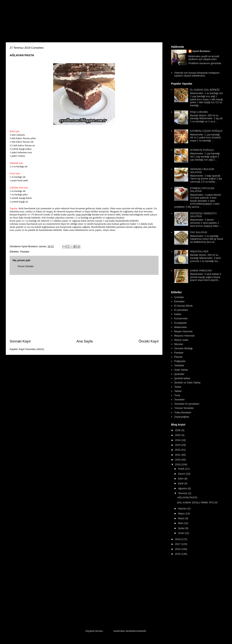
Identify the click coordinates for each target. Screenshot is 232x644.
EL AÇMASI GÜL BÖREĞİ (205, 90)
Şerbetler (179, 374)
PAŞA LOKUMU (199, 112)
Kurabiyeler (181, 323)
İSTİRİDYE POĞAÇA (202, 150)
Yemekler (179, 400)
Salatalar (179, 365)
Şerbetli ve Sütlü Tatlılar (187, 383)
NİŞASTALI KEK (199, 251)
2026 (178, 430)
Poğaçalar (180, 361)
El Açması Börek (183, 306)
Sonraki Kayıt (20, 341)
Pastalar (25, 252)
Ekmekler (179, 301)
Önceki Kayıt (149, 341)
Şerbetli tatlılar (182, 378)
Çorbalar (179, 297)
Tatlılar (178, 391)
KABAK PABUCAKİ (201, 271)
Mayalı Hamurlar (183, 331)
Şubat (182, 528)
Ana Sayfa (85, 341)
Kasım (182, 474)
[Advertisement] (84, 307)
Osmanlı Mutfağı (183, 348)
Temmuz (183, 493)
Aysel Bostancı (201, 51)
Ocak (181, 533)
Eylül (181, 483)
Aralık (182, 469)
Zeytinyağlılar (182, 417)
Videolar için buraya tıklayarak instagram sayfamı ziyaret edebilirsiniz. (197, 74)
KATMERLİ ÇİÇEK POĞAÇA (206, 131)
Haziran (183, 508)
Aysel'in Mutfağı (48, 23)
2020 (178, 460)
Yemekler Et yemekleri (187, 404)
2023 (178, 445)
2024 (178, 440)
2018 (178, 539)
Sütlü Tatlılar (181, 370)
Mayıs (182, 514)
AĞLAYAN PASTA (187, 497)
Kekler (178, 314)
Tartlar (178, 387)
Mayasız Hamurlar (184, 336)
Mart (181, 523)
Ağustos (183, 488)
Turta (177, 395)
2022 (178, 450)
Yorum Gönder (26, 266)
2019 (178, 464)
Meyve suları (181, 340)
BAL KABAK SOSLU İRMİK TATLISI (197, 503)
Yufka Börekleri (183, 412)
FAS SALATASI (199, 232)
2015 (178, 554)
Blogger (109, 631)
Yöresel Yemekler (184, 408)
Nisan (182, 518)
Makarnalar (180, 327)
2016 (178, 549)
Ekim (181, 479)
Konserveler (181, 318)
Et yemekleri (181, 310)
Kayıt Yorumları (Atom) (31, 349)
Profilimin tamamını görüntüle (205, 63)
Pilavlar (178, 357)
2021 (178, 455)
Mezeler (179, 344)
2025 (178, 435)
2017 (178, 544)
